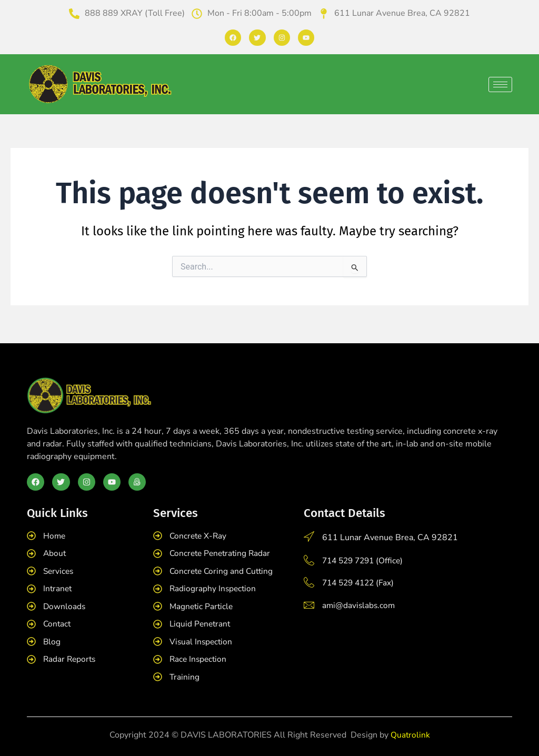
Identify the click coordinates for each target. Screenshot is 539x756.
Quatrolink (410, 735)
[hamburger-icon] (500, 84)
